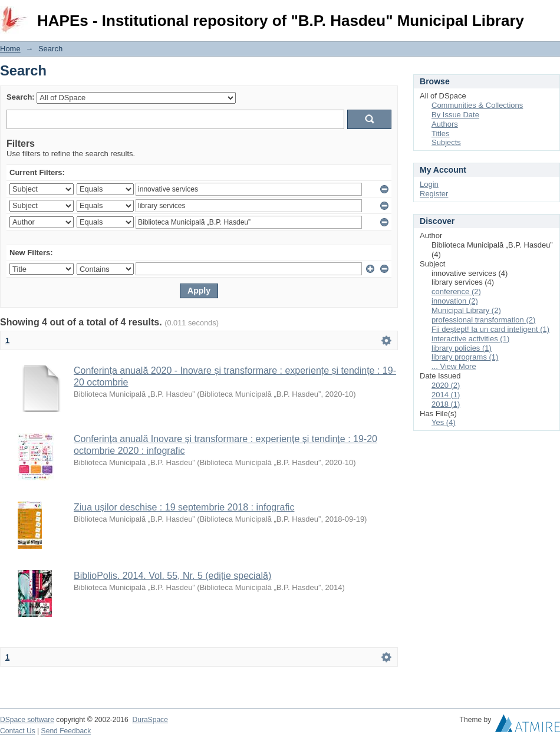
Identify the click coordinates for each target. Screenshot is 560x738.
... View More (454, 366)
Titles (441, 134)
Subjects (446, 142)
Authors (445, 124)
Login (551, 14)
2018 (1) (446, 404)
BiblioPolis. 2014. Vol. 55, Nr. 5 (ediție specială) (172, 576)
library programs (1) (465, 357)
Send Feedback (66, 731)
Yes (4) (444, 422)
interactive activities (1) (470, 339)
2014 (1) (446, 395)
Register (434, 194)
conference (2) (456, 291)
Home (10, 49)
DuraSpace (150, 720)
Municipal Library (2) (466, 310)
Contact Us (18, 731)
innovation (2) (455, 301)
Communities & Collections (477, 105)
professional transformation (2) (483, 320)
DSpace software (27, 720)
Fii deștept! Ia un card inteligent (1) (490, 329)
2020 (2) (446, 385)
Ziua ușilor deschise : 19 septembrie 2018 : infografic (184, 507)
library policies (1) (462, 348)
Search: (21, 97)
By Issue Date (455, 115)
